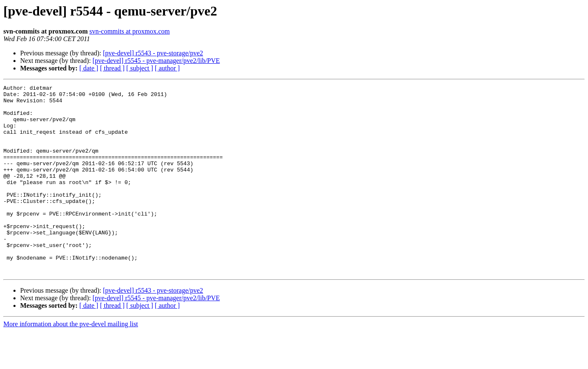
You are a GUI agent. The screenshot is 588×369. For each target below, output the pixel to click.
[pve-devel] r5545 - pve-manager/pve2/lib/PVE (156, 61)
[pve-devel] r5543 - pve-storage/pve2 (153, 53)
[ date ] (89, 68)
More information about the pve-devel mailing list (71, 362)
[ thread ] (112, 68)
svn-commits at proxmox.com (130, 31)
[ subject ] (140, 68)
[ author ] (167, 68)
